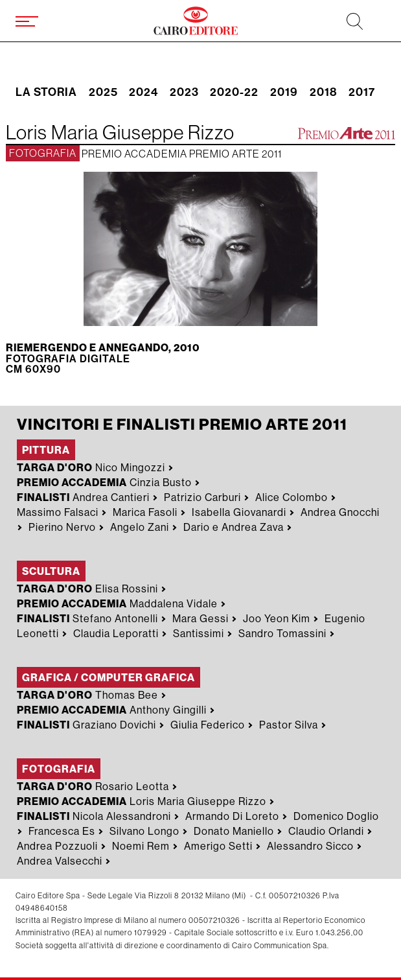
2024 (143, 93)
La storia (46, 93)
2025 (103, 93)
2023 (184, 93)
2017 (362, 93)
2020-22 (234, 93)
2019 (284, 93)
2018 (324, 93)
